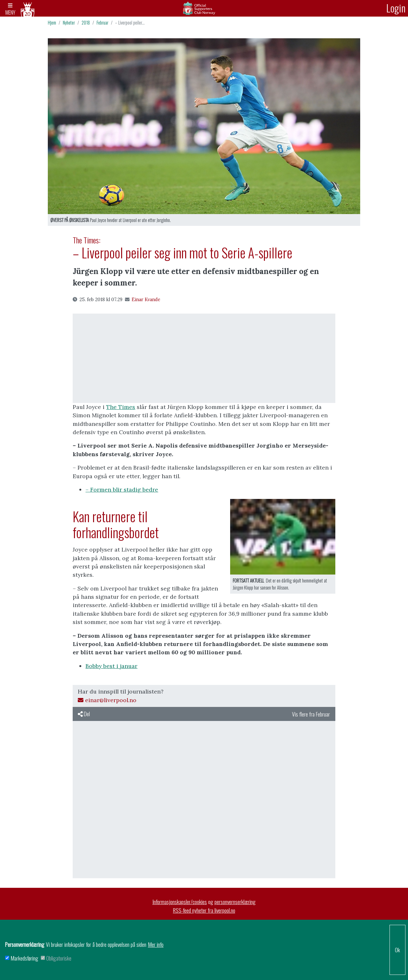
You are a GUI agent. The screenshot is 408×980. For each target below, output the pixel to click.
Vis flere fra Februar (311, 715)
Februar (102, 24)
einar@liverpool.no (107, 701)
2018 (86, 24)
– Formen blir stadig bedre (122, 491)
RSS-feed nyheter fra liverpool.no (204, 911)
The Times (121, 408)
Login (396, 8)
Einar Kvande (143, 301)
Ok (397, 950)
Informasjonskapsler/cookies (180, 903)
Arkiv (204, 9)
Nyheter (69, 24)
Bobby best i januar (111, 667)
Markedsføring (24, 958)
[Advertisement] (204, 360)
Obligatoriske (59, 958)
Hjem (52, 24)
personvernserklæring (235, 903)
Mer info (156, 944)
